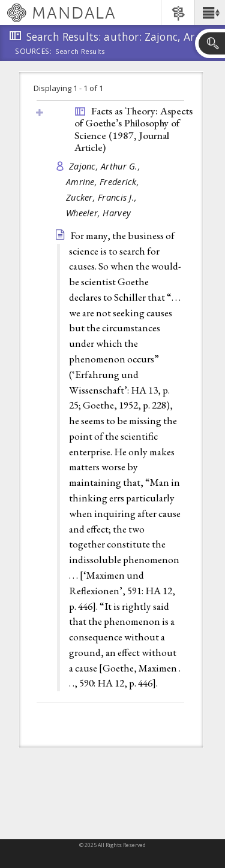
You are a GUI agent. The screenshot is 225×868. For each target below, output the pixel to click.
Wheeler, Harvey (98, 213)
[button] (210, 13)
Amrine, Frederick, (104, 182)
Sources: (34, 52)
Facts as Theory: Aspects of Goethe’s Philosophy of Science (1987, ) (133, 129)
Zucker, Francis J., (103, 197)
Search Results (80, 52)
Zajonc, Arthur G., (106, 166)
